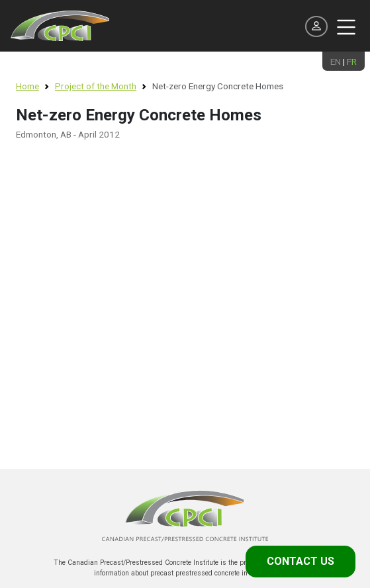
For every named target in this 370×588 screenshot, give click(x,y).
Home (27, 86)
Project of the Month (96, 86)
